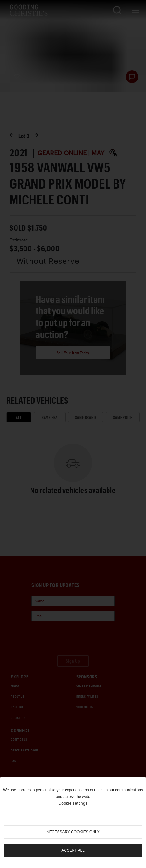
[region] (73, 823)
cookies (24, 790)
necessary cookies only (73, 832)
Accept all (73, 850)
